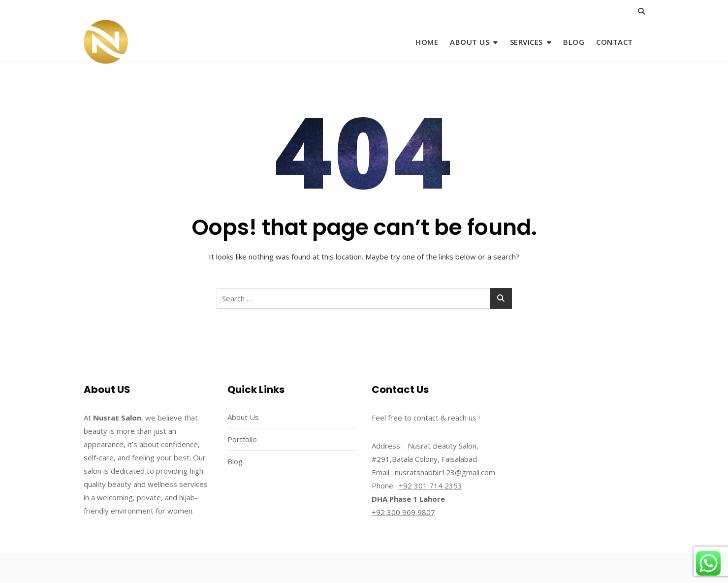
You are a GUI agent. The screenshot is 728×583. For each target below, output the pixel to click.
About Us (470, 42)
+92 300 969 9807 (403, 512)
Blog (574, 42)
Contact (615, 42)
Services (526, 42)
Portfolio (242, 439)
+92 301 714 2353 (430, 486)
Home (427, 42)
